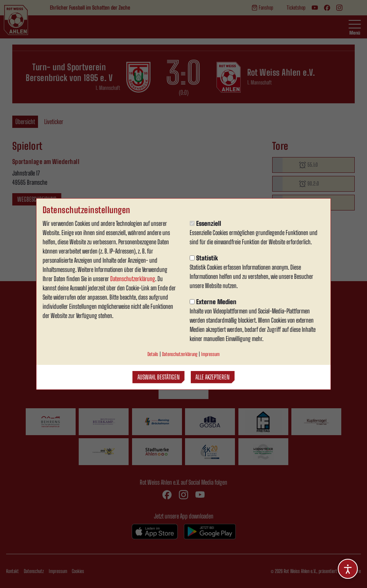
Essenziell (205, 223)
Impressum (210, 354)
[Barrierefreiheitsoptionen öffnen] (348, 569)
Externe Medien (213, 302)
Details (153, 354)
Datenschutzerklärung (133, 279)
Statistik (204, 258)
